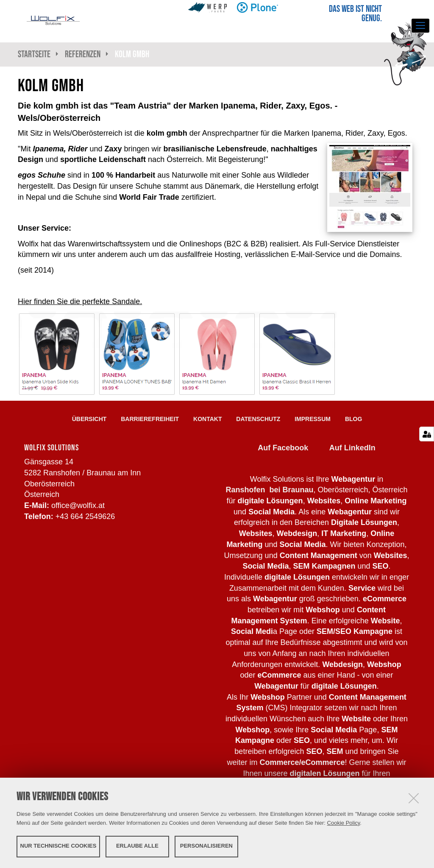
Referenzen (83, 54)
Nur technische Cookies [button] (58, 846)
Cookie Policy (344, 822)
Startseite (34, 54)
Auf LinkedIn (352, 448)
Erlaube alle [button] (137, 846)
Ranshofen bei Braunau (269, 490)
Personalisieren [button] (206, 846)
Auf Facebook (283, 448)
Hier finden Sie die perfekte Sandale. (80, 301)
